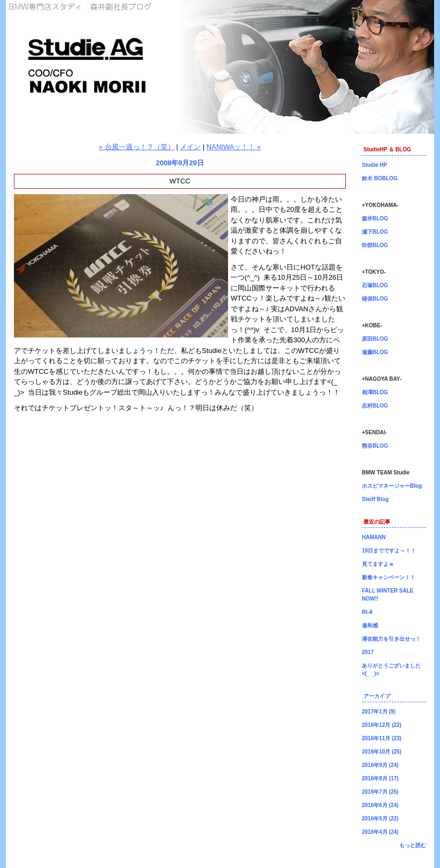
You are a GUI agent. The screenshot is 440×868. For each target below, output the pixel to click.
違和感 (370, 625)
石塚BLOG (375, 285)
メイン (190, 147)
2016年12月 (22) (382, 725)
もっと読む (413, 845)
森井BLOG (375, 218)
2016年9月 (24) (380, 765)
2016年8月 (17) (380, 778)
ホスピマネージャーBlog (392, 486)
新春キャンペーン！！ (389, 577)
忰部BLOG (375, 245)
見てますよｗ (378, 564)
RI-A (367, 612)
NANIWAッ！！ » (234, 147)
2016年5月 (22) (380, 819)
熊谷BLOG (375, 446)
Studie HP (374, 165)
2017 (368, 652)
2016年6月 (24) (380, 805)
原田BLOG (375, 339)
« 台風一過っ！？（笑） (137, 147)
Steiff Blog (375, 499)
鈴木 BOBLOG (380, 178)
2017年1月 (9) (379, 712)
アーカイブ (377, 696)
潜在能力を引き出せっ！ (391, 639)
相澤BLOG (375, 392)
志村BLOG (375, 406)
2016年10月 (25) (382, 752)
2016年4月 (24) (380, 832)
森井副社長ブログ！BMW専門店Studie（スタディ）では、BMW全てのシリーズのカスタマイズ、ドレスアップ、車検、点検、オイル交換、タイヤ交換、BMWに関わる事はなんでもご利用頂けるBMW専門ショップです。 (220, 67)
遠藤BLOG (375, 352)
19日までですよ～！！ (389, 551)
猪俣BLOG (375, 299)
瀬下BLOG (375, 232)
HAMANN (374, 537)
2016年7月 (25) (380, 792)
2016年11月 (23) (382, 738)
